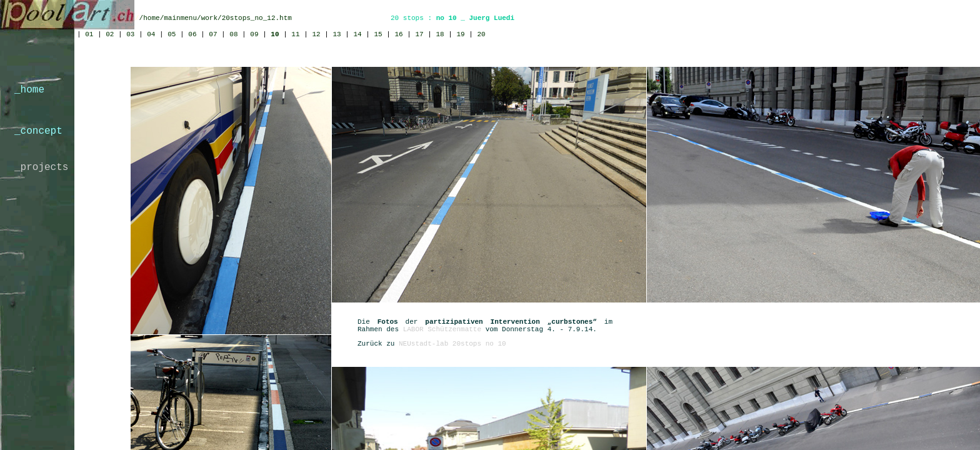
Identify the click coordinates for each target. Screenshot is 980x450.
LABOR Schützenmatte (442, 329)
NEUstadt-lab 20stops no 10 (452, 344)
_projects (41, 167)
